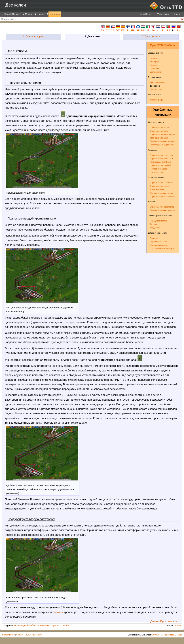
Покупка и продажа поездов (162, 141)
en (103, 30)
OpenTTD (156, 45)
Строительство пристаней (162, 183)
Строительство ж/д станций (162, 134)
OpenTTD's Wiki (12, 14)
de (118, 30)
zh (179, 30)
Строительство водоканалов (163, 196)
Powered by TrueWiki (34, 635)
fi (128, 30)
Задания (154, 238)
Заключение (155, 72)
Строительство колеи (160, 127)
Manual (29, 14)
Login (177, 14)
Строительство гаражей (161, 165)
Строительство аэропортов (162, 207)
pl (163, 30)
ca (108, 30)
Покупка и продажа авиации (163, 210)
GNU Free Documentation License (167, 635)
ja (153, 30)
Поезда (153, 65)
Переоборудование (159, 242)
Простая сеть (156, 89)
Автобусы (154, 62)
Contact (20, 635)
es (123, 30)
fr (133, 30)
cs (113, 30)
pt (168, 30)
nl (158, 30)
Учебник (170, 45)
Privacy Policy (8, 635)
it (148, 30)
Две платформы (157, 82)
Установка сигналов (159, 138)
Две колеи (55, 14)
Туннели (154, 224)
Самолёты (155, 68)
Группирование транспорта (162, 248)
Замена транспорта (159, 245)
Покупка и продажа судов (161, 193)
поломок (58, 612)
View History (163, 14)
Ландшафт (155, 228)
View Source (146, 14)
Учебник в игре (157, 100)
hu (143, 30)
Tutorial (41, 14)
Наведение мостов (158, 221)
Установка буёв (157, 189)
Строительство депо (159, 131)
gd (138, 30)
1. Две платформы (33, 36)
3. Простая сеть (151, 36)
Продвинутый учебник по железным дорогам (37, 626)
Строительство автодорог (161, 155)
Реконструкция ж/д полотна (162, 145)
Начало (153, 58)
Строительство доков (160, 186)
